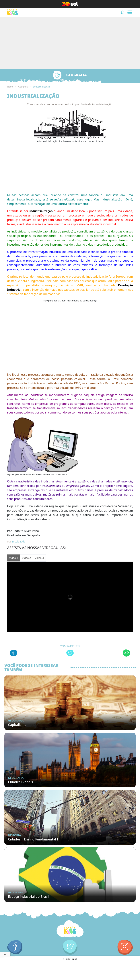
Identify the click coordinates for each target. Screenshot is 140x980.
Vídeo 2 (27, 558)
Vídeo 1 (14, 558)
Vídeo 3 (39, 558)
